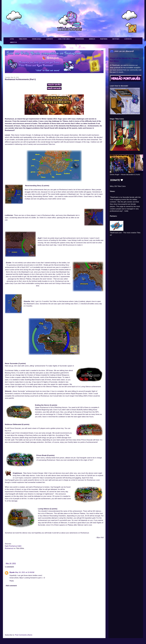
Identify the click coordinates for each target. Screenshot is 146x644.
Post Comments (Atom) (24, 635)
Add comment (11, 586)
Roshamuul (9, 548)
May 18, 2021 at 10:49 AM (25, 572)
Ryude (12, 572)
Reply (12, 581)
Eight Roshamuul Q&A (13, 546)
